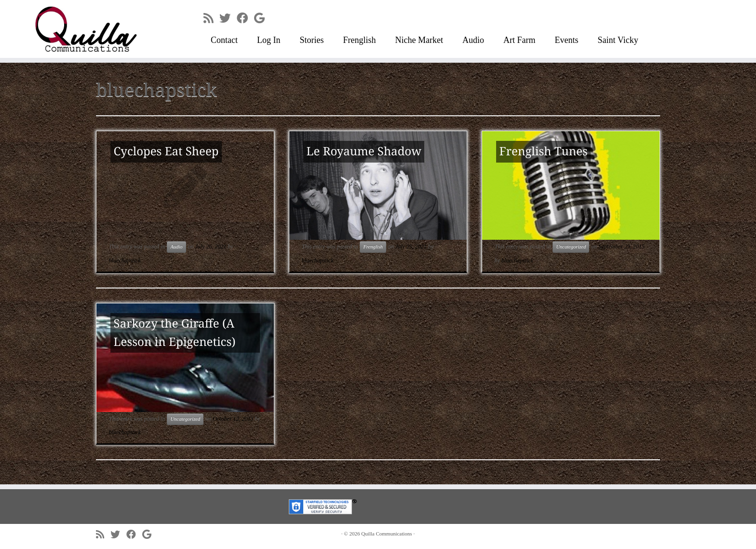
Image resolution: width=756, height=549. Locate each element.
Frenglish (360, 40)
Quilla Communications (386, 534)
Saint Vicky (618, 40)
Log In (269, 40)
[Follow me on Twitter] (228, 18)
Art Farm (520, 40)
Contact (224, 40)
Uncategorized (571, 247)
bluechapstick (125, 261)
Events (567, 40)
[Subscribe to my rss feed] (211, 18)
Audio (473, 40)
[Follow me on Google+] (263, 18)
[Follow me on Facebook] (245, 18)
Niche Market (419, 40)
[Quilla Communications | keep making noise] (87, 29)
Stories (312, 40)
